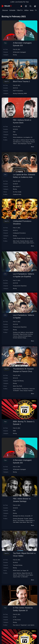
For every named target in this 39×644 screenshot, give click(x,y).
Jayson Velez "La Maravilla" (20, 577)
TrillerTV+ (20, 10)
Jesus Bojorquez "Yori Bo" (25, 144)
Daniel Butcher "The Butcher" (21, 389)
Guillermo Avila (17, 194)
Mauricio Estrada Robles (25, 336)
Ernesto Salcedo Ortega (19, 338)
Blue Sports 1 (17, 186)
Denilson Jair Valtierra (19, 332)
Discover (5, 10)
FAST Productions (18, 91)
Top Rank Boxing (18, 565)
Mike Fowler (16, 241)
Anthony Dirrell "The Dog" (28, 140)
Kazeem (30, 390)
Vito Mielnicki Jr (17, 142)
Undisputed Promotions (19, 233)
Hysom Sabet (22, 243)
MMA (25, 93)
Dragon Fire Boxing (18, 381)
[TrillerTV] (7, 6)
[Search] (30, 6)
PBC (14, 132)
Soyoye (26, 390)
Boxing (15, 55)
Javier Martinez (17, 573)
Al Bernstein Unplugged (19, 52)
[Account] (35, 6)
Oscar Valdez (29, 575)
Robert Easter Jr (30, 520)
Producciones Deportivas (20, 286)
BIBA (14, 431)
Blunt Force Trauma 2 (21, 81)
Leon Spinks (31, 625)
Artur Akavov (22, 575)
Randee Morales (25, 241)
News (32, 10)
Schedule (12, 10)
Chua (21, 390)
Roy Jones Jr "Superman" (20, 625)
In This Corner (17, 620)
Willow (26, 10)
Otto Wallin (16, 522)
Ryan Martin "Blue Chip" (26, 522)
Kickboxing (20, 93)
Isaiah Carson (30, 243)
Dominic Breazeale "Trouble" (21, 519)
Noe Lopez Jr (17, 140)
